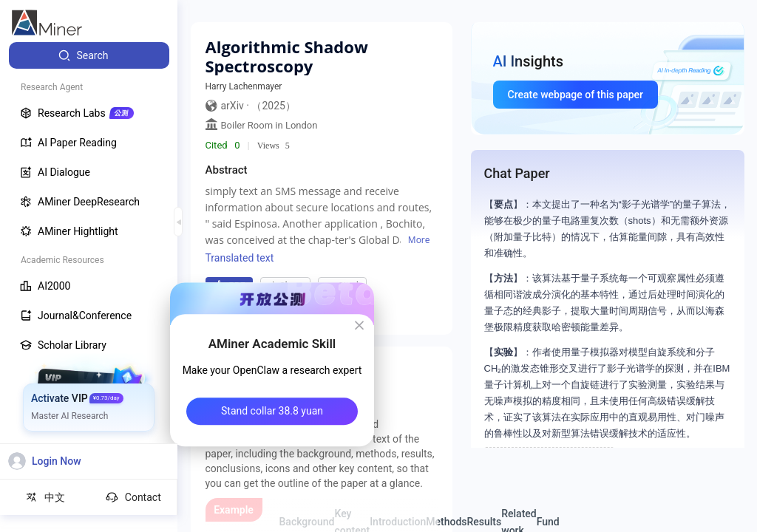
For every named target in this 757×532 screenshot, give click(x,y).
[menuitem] (89, 55)
